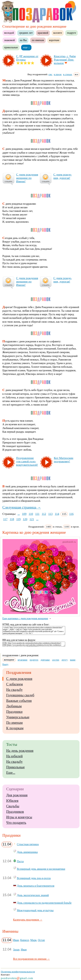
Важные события (19, 701)
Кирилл (25, 940)
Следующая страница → (22, 507)
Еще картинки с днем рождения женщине (41, 617)
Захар (16, 950)
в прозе (58, 74)
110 (31, 514)
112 (44, 514)
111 (37, 514)
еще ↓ (26, 47)
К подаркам (15, 728)
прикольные (11, 47)
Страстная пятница (28, 844)
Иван (16, 940)
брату (6, 664)
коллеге (58, 33)
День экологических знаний (33, 895)
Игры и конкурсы (19, 817)
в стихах (68, 74)
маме (73, 660)
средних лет (26, 33)
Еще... (11, 773)
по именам (38, 40)
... (19, 514)
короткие (54, 40)
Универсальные (18, 717)
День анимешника (27, 852)
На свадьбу (14, 690)
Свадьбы (13, 806)
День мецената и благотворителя (36, 886)
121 (32, 519)
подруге (71, 33)
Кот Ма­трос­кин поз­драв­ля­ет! (64, 460)
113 (50, 514)
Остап (41, 940)
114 (57, 514)
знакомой (10, 40)
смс (50, 74)
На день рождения (20, 751)
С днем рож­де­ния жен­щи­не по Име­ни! (27, 178)
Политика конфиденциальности (18, 972)
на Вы (23, 40)
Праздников (15, 812)
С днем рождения (19, 679)
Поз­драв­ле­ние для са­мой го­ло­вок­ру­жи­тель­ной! (27, 461)
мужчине (23, 660)
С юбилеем (15, 684)
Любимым (14, 706)
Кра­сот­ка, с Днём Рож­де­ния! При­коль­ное (65, 60)
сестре (56, 660)
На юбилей (14, 756)
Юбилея (12, 801)
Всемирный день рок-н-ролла (34, 878)
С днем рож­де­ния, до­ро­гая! (63, 176)
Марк (33, 940)
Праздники (14, 712)
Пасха (20, 861)
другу (65, 660)
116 (71, 514)
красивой (43, 33)
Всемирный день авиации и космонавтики (41, 869)
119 (18, 519)
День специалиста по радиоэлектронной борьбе (44, 903)
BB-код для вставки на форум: (19, 640)
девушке (45, 660)
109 (24, 514)
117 (5, 519)
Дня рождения (17, 795)
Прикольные (16, 767)
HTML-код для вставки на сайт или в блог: (26, 625)
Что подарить (16, 823)
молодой (9, 33)
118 (12, 519)
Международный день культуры (35, 910)
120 (25, 519)
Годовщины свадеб (20, 695)
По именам (14, 723)
